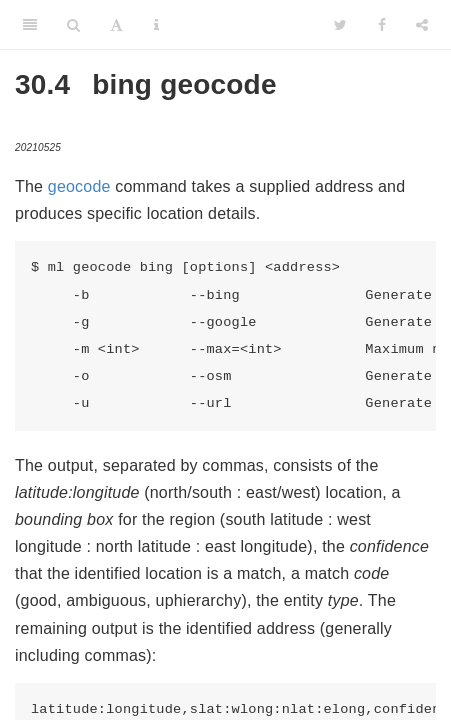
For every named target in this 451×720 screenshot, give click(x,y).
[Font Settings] (116, 25)
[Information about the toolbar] (156, 25)
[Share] (422, 25)
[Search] (73, 25)
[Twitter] (340, 25)
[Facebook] (382, 25)
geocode (79, 186)
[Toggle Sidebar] (30, 25)
